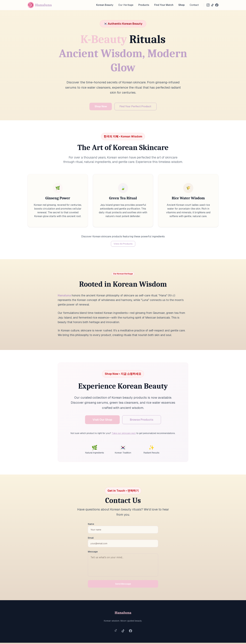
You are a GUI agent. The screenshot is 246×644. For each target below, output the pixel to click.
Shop (182, 5)
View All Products (123, 245)
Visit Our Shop (102, 421)
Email (91, 539)
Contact (194, 5)
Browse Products (142, 421)
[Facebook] (217, 5)
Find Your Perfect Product (139, 107)
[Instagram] (208, 5)
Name (91, 525)
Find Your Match (164, 5)
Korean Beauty (105, 5)
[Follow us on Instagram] (115, 632)
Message (93, 553)
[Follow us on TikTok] (123, 632)
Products (144, 5)
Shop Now (96, 107)
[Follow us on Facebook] (131, 632)
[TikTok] (212, 5)
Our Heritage (126, 5)
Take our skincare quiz (124, 434)
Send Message (123, 585)
